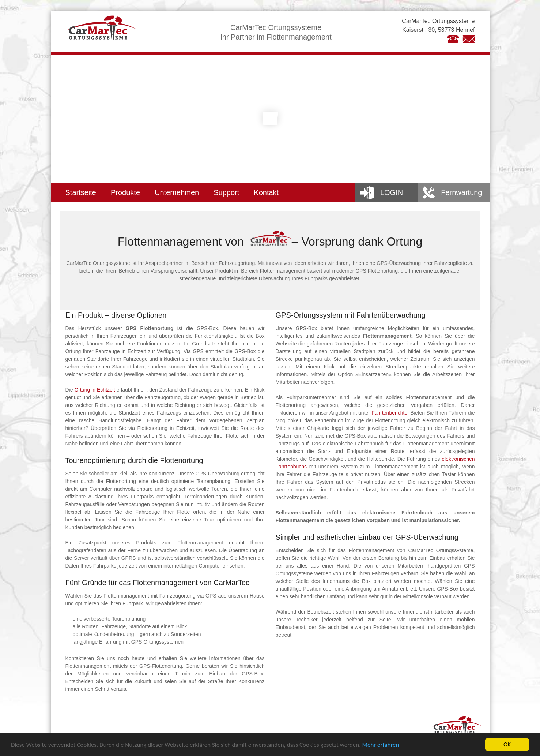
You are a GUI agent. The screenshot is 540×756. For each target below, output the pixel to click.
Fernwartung (461, 192)
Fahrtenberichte (389, 413)
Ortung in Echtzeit (95, 390)
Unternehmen (177, 192)
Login (392, 192)
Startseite (81, 192)
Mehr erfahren (380, 745)
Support (226, 192)
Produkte (125, 192)
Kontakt (266, 192)
